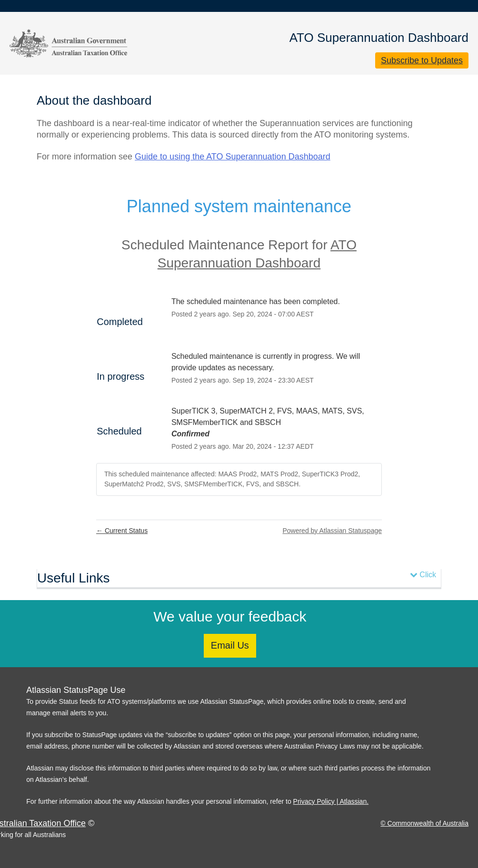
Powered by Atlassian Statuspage (332, 531)
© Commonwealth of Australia (424, 823)
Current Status (122, 531)
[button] (422, 60)
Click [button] (423, 575)
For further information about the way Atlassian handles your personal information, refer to (159, 801)
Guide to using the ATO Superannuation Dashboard (233, 157)
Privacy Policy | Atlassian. (331, 801)
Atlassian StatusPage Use (76, 690)
